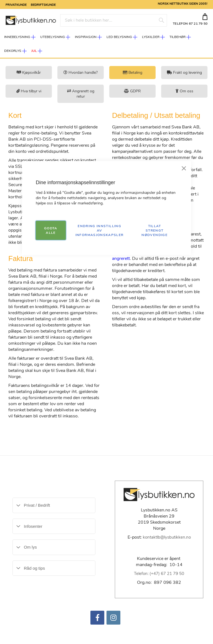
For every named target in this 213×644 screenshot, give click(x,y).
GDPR (132, 91)
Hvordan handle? (81, 73)
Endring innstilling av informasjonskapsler (100, 230)
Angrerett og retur (81, 94)
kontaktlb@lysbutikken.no (167, 537)
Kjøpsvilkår (29, 73)
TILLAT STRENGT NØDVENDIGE (154, 230)
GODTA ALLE (51, 230)
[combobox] (114, 20)
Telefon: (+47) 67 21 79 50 (159, 574)
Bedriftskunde (43, 4)
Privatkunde (16, 4)
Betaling (133, 73)
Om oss (184, 91)
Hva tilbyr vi (29, 91)
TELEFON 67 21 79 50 (190, 24)
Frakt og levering (184, 73)
